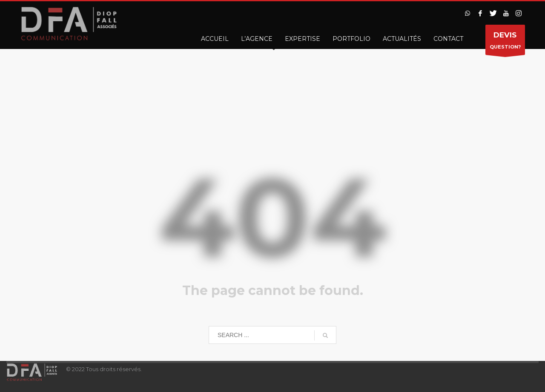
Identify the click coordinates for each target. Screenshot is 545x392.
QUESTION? (505, 42)
